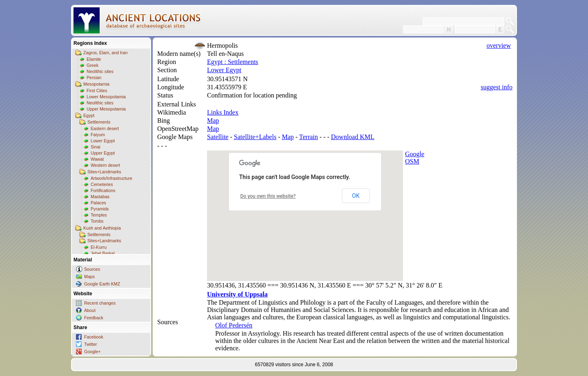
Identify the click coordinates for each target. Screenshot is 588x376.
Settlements (99, 122)
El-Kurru (99, 247)
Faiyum (98, 135)
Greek (92, 65)
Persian (94, 77)
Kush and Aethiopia (102, 228)
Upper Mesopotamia (106, 109)
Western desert (105, 165)
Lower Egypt (103, 141)
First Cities (97, 91)
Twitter (90, 344)
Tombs (97, 221)
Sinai (96, 147)
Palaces (98, 203)
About (90, 310)
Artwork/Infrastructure (111, 178)
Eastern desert (105, 128)
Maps (89, 276)
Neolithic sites (100, 71)
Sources (92, 269)
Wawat (97, 159)
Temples (99, 215)
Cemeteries (102, 184)
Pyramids (100, 209)
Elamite (94, 59)
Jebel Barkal (103, 253)
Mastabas (100, 197)
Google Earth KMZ (102, 284)
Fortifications (103, 190)
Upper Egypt (103, 153)
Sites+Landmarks (104, 172)
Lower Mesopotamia (106, 97)
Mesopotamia (96, 84)
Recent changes (100, 303)
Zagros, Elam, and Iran (105, 53)
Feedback (94, 318)
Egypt (89, 115)
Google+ (92, 352)
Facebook (94, 337)
